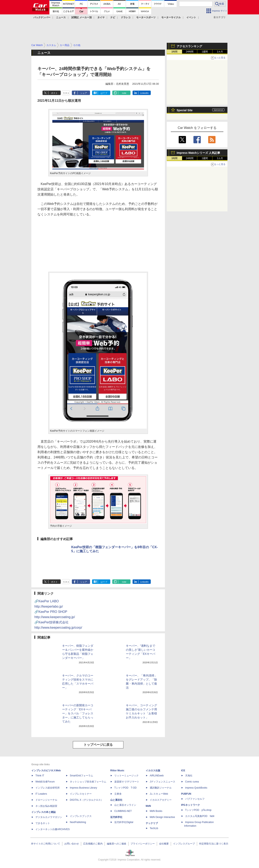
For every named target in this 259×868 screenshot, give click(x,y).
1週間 (205, 52)
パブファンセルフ (195, 799)
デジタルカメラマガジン (49, 817)
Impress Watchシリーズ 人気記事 (198, 153)
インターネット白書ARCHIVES (53, 829)
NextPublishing (78, 822)
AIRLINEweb (157, 776)
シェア (84, 93)
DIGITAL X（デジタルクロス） (87, 800)
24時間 (189, 52)
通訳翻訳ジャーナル (161, 788)
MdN (148, 806)
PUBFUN (186, 794)
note (124, 93)
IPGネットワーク (191, 805)
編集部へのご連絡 (117, 844)
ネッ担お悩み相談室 (46, 806)
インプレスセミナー (81, 794)
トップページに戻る (98, 745)
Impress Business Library (83, 788)
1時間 (175, 52)
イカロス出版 (153, 771)
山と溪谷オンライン (125, 805)
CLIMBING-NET (123, 811)
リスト (66, 93)
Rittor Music (117, 771)
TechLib (154, 828)
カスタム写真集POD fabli (200, 816)
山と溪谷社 (116, 800)
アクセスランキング (189, 46)
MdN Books (156, 811)
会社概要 (164, 844)
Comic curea (192, 782)
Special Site (185, 110)
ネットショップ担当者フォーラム (88, 782)
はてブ (104, 93)
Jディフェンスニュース (162, 782)
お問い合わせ (72, 844)
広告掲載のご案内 (93, 844)
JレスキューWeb (159, 794)
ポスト (54, 93)
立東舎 (118, 794)
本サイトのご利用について (46, 844)
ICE (183, 771)
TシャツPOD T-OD (125, 788)
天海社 (189, 776)
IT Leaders (41, 794)
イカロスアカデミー (161, 800)
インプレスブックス (81, 816)
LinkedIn (144, 93)
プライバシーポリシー (143, 844)
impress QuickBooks (196, 788)
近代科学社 (116, 817)
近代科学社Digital (124, 822)
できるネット (43, 823)
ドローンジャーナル (46, 800)
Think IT (40, 776)
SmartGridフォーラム (81, 776)
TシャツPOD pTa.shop (198, 810)
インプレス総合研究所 (48, 788)
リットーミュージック (126, 776)
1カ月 (220, 52)
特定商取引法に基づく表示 (214, 844)
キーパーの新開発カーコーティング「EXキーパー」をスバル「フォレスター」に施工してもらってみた (78, 713)
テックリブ (152, 823)
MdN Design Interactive (162, 817)
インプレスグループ (184, 844)
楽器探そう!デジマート (127, 782)
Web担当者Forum (45, 782)
